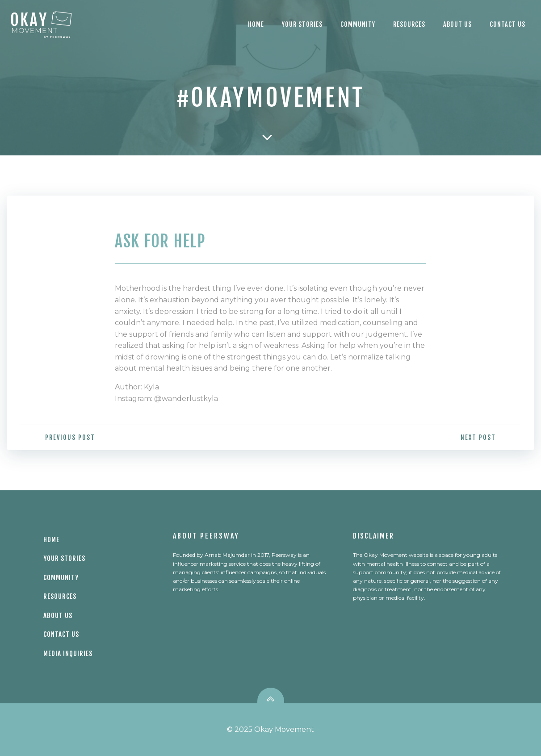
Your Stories (302, 24)
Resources (409, 24)
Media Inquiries (68, 654)
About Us (457, 24)
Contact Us (61, 634)
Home (256, 24)
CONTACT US (507, 24)
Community (358, 24)
